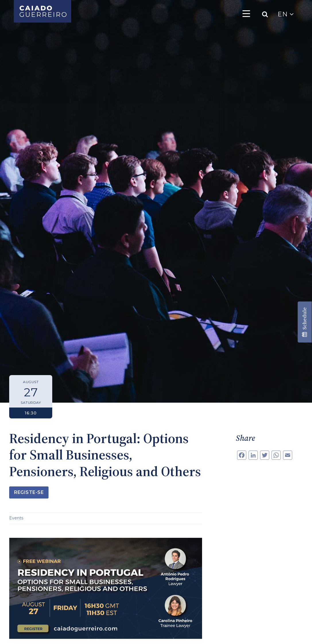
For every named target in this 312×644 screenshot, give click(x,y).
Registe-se (29, 492)
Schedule (304, 322)
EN (286, 14)
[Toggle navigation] (246, 13)
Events (16, 518)
